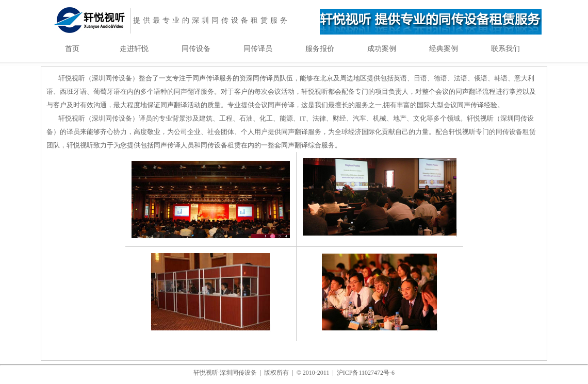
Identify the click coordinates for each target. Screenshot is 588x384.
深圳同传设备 (238, 373)
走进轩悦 (134, 49)
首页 (72, 49)
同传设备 (196, 49)
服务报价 (320, 49)
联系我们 (505, 49)
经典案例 (444, 49)
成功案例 (382, 49)
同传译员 (258, 49)
